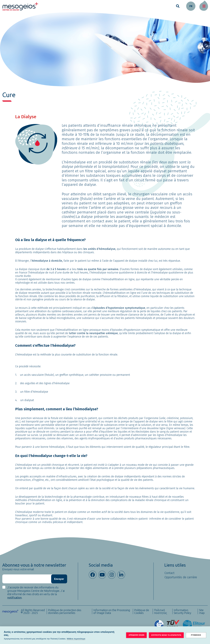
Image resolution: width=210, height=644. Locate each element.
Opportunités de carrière (181, 577)
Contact (169, 573)
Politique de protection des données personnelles (65, 611)
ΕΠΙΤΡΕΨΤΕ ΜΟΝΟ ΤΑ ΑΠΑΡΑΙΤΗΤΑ (166, 635)
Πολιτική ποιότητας (161, 611)
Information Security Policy (183, 611)
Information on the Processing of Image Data (112, 611)
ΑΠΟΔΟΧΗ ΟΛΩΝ (136, 635)
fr (191, 6)
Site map (202, 611)
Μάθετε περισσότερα (76, 639)
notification (15, 597)
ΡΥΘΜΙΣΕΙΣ (196, 635)
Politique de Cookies (142, 611)
